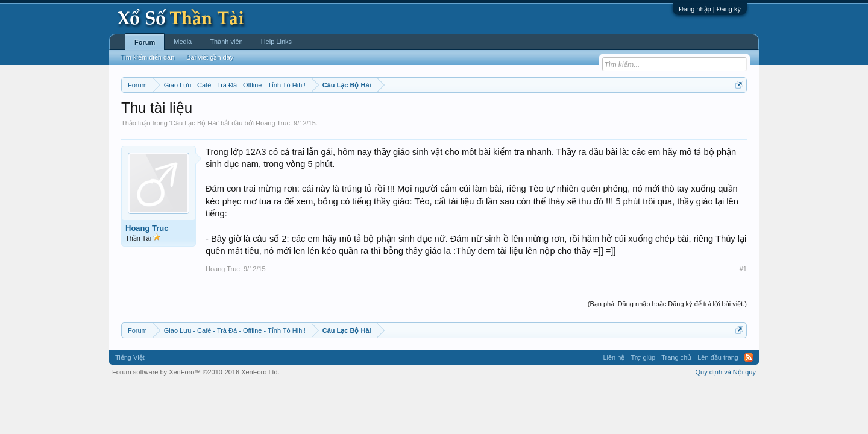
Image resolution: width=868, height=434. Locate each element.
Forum (145, 42)
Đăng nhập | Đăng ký (710, 9)
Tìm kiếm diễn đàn (147, 57)
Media (183, 42)
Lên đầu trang (718, 357)
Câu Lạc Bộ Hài (194, 123)
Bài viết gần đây (210, 57)
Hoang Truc (273, 123)
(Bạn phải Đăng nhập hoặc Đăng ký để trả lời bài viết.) (667, 304)
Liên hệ (614, 357)
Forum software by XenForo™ (196, 372)
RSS (749, 357)
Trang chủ (676, 357)
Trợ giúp (643, 357)
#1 (743, 269)
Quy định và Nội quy (726, 372)
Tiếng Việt (130, 357)
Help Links (276, 42)
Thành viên (226, 42)
